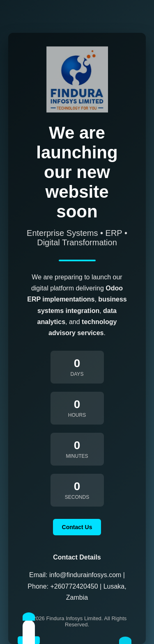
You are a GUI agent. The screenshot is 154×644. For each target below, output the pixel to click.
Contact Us (77, 527)
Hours (77, 415)
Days (77, 374)
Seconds (77, 497)
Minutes (77, 456)
